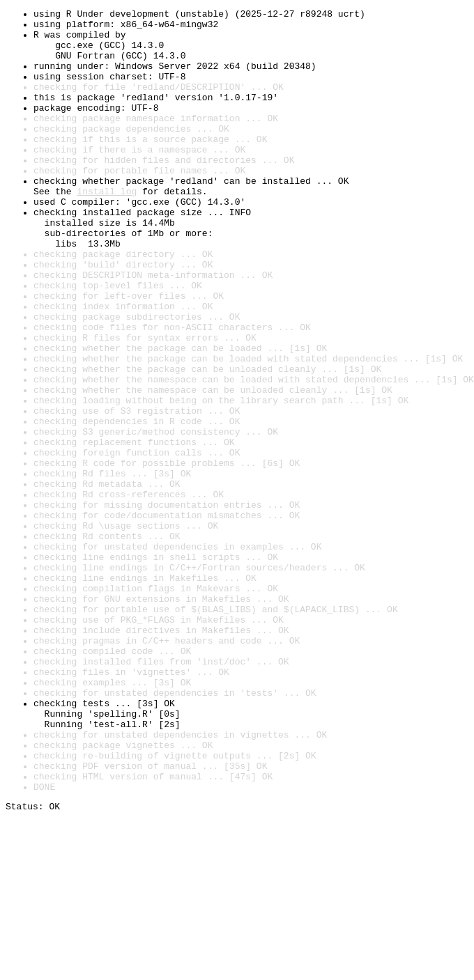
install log (107, 228)
